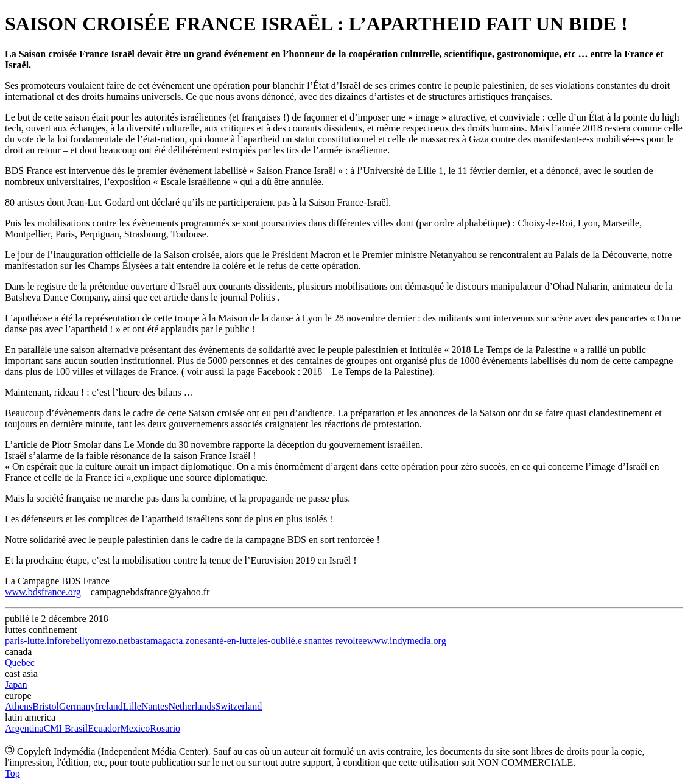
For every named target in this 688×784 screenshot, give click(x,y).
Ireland (109, 706)
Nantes (155, 706)
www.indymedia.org (406, 641)
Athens (19, 706)
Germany (77, 706)
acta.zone (186, 641)
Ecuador (104, 728)
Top (12, 773)
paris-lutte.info (34, 641)
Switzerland (239, 706)
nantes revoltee (337, 641)
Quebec (20, 663)
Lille (132, 706)
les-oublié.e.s (283, 641)
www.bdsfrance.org (43, 592)
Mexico (135, 728)
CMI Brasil (66, 728)
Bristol (46, 706)
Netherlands (191, 706)
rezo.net (115, 641)
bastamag (149, 641)
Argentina (24, 728)
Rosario (165, 728)
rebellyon (81, 641)
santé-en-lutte (230, 641)
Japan (16, 684)
